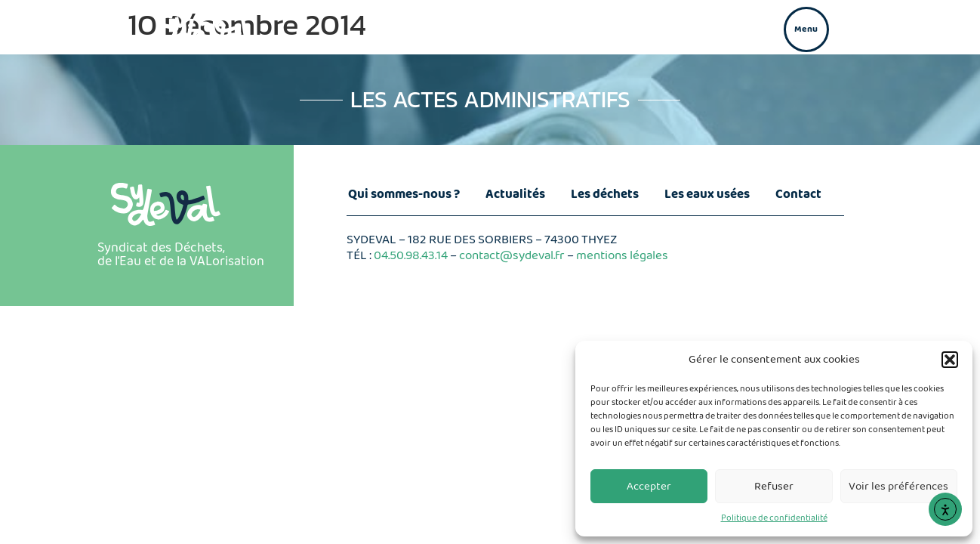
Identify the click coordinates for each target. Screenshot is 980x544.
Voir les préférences (898, 487)
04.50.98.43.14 (411, 256)
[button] (950, 360)
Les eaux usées (707, 195)
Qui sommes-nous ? (404, 195)
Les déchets (605, 195)
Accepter (649, 487)
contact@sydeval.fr (512, 256)
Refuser (774, 487)
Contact (798, 195)
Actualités (515, 195)
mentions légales (622, 256)
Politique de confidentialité (774, 518)
